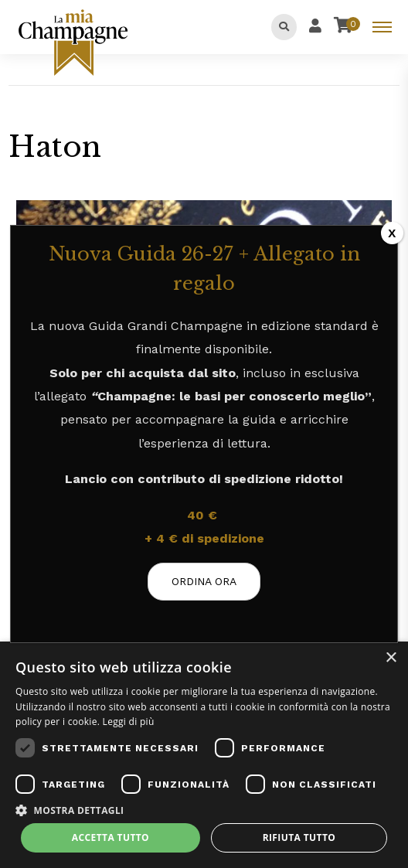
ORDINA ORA (204, 581)
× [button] (391, 658)
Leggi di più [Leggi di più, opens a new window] (129, 722)
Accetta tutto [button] (110, 837)
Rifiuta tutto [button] (299, 837)
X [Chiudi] (392, 233)
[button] (204, 809)
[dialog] (204, 755)
